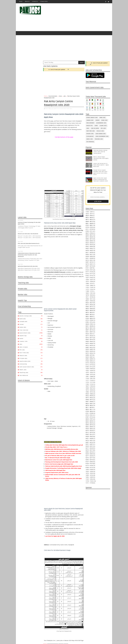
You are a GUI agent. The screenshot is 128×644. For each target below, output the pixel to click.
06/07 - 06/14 (89, 330)
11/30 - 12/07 (89, 212)
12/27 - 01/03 (89, 278)
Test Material (24, 375)
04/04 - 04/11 (89, 254)
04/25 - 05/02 (89, 249)
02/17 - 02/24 (89, 456)
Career (22, 324)
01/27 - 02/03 (89, 462)
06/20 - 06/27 (89, 235)
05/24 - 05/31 (89, 334)
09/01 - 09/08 (89, 402)
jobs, (71, 109)
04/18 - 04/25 (89, 250)
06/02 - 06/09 (89, 427)
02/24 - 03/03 (89, 454)
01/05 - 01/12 (89, 367)
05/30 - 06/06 (89, 241)
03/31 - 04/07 (89, 444)
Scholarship (23, 364)
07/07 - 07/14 (89, 417)
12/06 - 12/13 (89, 283)
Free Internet (24, 330)
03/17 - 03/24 (89, 448)
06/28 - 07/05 (89, 324)
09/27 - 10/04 (89, 301)
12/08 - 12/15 (89, 374)
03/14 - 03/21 (89, 260)
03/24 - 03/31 (89, 446)
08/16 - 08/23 (89, 312)
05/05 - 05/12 (89, 434)
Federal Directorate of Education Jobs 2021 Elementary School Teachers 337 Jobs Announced (29, 255)
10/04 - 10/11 (89, 299)
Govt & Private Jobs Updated (58, 69)
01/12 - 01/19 (89, 365)
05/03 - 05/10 (89, 340)
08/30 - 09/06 (89, 309)
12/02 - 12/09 (89, 477)
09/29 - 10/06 (89, 394)
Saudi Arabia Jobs (25, 361)
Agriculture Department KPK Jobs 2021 (28, 266)
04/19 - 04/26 (89, 343)
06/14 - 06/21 (89, 328)
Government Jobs (25, 333)
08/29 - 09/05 (89, 216)
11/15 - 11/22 (89, 289)
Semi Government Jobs (27, 367)
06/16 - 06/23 (89, 423)
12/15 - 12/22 (89, 373)
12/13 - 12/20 (89, 281)
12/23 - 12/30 (89, 471)
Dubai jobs (23, 327)
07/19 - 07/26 (89, 320)
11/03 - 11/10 (89, 384)
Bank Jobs (23, 319)
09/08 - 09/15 (89, 400)
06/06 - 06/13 (89, 239)
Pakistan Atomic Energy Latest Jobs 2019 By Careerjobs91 (100, 152)
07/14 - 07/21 (89, 415)
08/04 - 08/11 (89, 409)
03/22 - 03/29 (89, 351)
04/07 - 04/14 (89, 442)
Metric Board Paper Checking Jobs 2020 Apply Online (101, 158)
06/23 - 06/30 (89, 421)
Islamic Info (23, 341)
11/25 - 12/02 (89, 479)
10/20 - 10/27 (89, 388)
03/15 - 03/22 (89, 353)
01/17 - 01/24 (89, 272)
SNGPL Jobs (23, 370)
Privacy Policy (44, 1)
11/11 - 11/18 (89, 483)
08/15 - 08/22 (89, 219)
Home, (68, 109)
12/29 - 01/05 (89, 369)
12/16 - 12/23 (89, 473)
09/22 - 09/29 (89, 396)
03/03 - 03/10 (89, 452)
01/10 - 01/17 (89, 274)
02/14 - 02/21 (89, 264)
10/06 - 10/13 (89, 392)
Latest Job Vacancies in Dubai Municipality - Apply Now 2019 (101, 165)
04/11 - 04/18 (89, 252)
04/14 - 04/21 (89, 440)
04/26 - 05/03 (89, 341)
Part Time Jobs (24, 353)
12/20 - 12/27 (89, 280)
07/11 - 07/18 (89, 229)
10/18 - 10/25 (89, 295)
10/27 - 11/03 (89, 386)
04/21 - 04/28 (89, 438)
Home (21, 1)
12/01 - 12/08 (89, 376)
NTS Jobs (22, 350)
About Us (27, 1)
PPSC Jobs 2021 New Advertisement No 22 (29, 244)
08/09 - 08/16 (89, 314)
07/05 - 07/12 (89, 322)
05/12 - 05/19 (89, 433)
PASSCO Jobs (23, 356)
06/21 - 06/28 (89, 326)
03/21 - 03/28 (89, 258)
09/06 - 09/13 (89, 307)
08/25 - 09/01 (89, 404)
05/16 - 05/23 (89, 245)
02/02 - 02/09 (89, 359)
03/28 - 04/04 (89, 256)
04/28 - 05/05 (89, 436)
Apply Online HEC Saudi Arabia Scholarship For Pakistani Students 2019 (101, 180)
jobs (21, 344)
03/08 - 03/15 (89, 355)
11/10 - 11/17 (89, 382)
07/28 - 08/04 (89, 411)
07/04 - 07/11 (89, 231)
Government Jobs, (62, 109)
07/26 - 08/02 (89, 318)
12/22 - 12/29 (89, 371)
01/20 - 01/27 (89, 464)
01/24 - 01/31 (89, 270)
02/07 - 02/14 (89, 266)
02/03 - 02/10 (89, 460)
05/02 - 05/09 (89, 247)
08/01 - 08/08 (89, 223)
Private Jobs (23, 358)
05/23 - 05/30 (89, 243)
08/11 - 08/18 (89, 407)
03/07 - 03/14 (89, 262)
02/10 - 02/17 (89, 458)
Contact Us (35, 1)
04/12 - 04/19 (89, 345)
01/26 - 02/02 (89, 361)
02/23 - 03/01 (89, 357)
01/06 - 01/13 (89, 467)
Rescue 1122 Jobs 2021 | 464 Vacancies (28, 234)
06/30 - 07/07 (89, 419)
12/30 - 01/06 (89, 469)
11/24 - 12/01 (89, 378)
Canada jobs (23, 322)
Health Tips (23, 336)
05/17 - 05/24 (89, 336)
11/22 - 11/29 (89, 287)
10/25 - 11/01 (89, 293)
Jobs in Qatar (24, 347)
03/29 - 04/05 (89, 349)
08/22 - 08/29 (89, 218)
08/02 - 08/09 (89, 316)
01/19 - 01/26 (89, 363)
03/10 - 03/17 (89, 450)
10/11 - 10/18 (89, 297)
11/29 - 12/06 (89, 285)
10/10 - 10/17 (89, 214)
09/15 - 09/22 (89, 398)
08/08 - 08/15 (89, 221)
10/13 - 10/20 (89, 390)
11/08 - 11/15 (89, 291)
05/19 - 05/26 (89, 431)
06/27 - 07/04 (89, 233)
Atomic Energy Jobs (26, 316)
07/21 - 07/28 (89, 413)
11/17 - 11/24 (89, 380)
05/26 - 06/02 (89, 429)
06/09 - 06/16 (89, 425)
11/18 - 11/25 (89, 481)
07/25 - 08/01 (89, 225)
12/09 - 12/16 (89, 475)
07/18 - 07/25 (89, 227)
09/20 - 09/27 (89, 303)
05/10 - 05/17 (89, 338)
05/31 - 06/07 (89, 332)
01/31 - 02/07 (89, 268)
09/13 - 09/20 (89, 305)
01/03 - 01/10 (89, 276)
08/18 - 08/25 (89, 405)
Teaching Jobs (24, 373)
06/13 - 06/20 (89, 237)
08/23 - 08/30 (89, 310)
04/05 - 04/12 (89, 347)
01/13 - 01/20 (89, 465)
